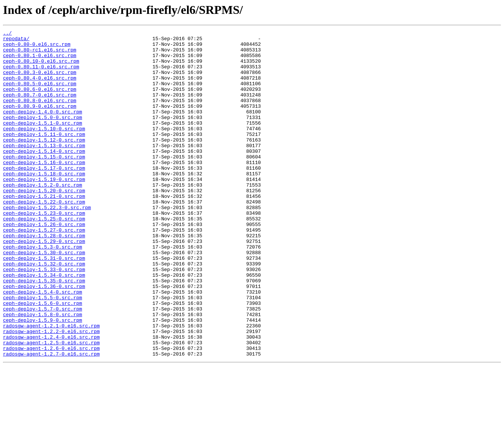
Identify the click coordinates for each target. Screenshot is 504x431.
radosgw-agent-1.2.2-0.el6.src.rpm (51, 392)
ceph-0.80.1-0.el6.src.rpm (40, 61)
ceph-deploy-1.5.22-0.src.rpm (44, 237)
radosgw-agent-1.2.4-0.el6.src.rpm (51, 399)
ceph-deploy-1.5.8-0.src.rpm (43, 372)
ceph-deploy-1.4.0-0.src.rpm (43, 128)
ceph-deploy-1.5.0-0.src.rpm (43, 135)
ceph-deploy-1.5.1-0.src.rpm (43, 142)
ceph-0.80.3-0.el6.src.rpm (40, 81)
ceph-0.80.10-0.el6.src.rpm (41, 68)
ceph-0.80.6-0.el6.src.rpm (40, 101)
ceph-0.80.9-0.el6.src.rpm (40, 122)
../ (7, 34)
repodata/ (16, 41)
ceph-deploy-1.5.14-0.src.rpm (44, 176)
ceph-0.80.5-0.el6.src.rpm (40, 95)
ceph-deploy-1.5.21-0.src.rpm (44, 230)
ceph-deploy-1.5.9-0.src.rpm (43, 378)
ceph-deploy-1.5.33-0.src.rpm (44, 318)
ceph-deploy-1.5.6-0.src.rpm (43, 358)
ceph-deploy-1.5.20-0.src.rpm (44, 223)
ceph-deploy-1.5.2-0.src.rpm (43, 216)
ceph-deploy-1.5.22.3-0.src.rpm (47, 243)
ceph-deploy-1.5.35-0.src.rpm (44, 331)
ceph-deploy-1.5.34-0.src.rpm (44, 324)
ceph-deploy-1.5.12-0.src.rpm (44, 162)
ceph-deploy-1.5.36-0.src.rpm (44, 338)
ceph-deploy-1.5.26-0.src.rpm (44, 264)
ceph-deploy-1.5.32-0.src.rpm (44, 311)
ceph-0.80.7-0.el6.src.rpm (40, 108)
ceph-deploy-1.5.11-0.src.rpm (44, 155)
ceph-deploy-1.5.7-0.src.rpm (43, 365)
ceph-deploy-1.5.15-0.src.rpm (44, 182)
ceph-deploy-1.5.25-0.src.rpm (44, 257)
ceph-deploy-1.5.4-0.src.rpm (43, 345)
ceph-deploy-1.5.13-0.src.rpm (44, 169)
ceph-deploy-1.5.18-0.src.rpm (44, 203)
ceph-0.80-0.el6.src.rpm (37, 47)
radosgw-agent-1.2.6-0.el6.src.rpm (51, 412)
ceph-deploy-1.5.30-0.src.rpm (44, 297)
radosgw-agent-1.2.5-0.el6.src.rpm (51, 405)
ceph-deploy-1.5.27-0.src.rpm (44, 270)
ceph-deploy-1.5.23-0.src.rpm (44, 250)
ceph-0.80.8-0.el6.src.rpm (40, 115)
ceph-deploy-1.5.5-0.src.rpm (43, 351)
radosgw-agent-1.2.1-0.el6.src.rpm (51, 385)
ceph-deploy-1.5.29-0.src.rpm (44, 284)
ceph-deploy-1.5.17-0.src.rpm (44, 196)
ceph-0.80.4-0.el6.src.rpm (40, 88)
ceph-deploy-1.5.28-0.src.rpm (44, 277)
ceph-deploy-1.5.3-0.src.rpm (43, 291)
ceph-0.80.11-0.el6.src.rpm (41, 74)
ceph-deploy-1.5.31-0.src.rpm (44, 304)
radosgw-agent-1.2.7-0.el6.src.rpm (51, 419)
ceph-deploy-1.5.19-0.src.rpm (44, 209)
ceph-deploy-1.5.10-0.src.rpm (44, 149)
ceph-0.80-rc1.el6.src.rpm (40, 54)
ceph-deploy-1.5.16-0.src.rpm (44, 189)
